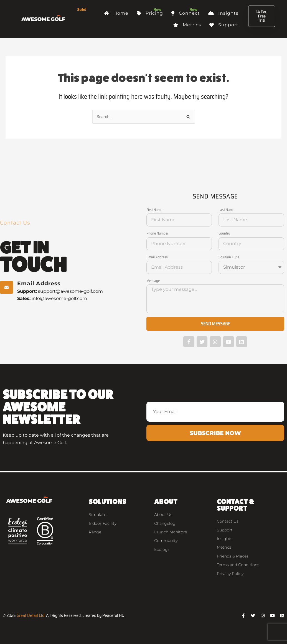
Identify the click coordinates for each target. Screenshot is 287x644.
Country (224, 233)
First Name (154, 210)
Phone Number (157, 233)
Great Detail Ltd (31, 615)
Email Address (157, 257)
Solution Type (229, 257)
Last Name (226, 210)
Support (224, 25)
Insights (223, 13)
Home (116, 13)
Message (153, 281)
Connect (186, 13)
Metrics (187, 25)
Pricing (150, 13)
